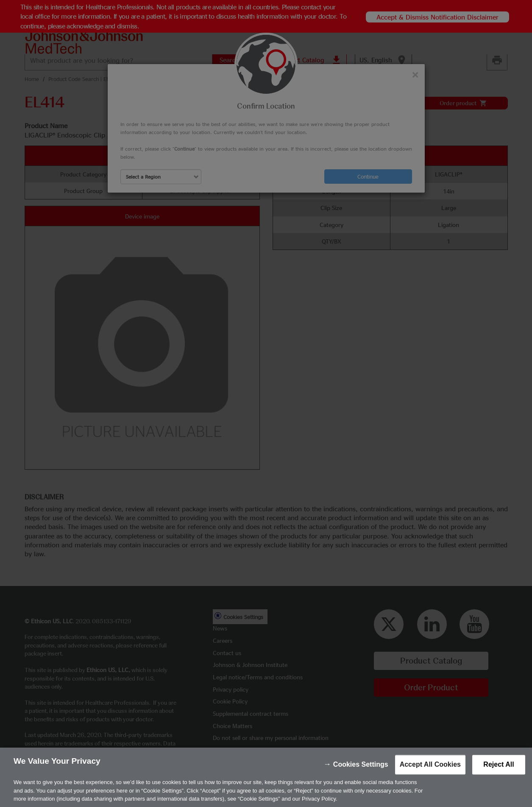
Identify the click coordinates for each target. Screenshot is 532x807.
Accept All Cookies (430, 777)
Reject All (499, 777)
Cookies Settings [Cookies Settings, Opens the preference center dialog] (361, 777)
